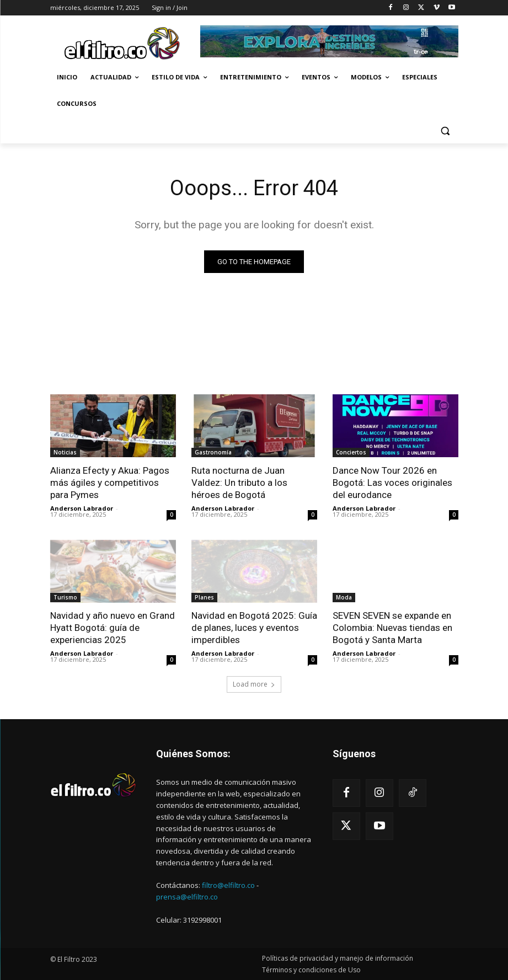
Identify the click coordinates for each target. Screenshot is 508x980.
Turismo (65, 598)
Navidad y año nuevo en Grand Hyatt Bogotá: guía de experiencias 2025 (113, 628)
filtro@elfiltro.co (228, 885)
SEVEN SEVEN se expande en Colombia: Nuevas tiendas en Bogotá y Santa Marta (392, 628)
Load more (254, 684)
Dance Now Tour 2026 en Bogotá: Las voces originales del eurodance (392, 483)
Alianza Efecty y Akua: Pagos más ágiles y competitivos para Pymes (110, 483)
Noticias (65, 452)
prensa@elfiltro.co (187, 897)
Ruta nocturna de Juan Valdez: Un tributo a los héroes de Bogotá (239, 483)
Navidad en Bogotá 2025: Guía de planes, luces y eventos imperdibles (254, 628)
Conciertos (351, 452)
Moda (344, 598)
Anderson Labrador (82, 509)
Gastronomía (213, 452)
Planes (204, 598)
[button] (445, 130)
